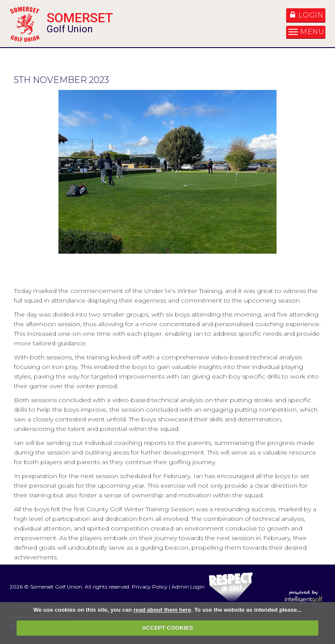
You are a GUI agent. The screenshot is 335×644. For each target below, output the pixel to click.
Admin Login (188, 587)
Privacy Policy (150, 587)
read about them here (162, 610)
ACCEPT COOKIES (167, 628)
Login (307, 15)
